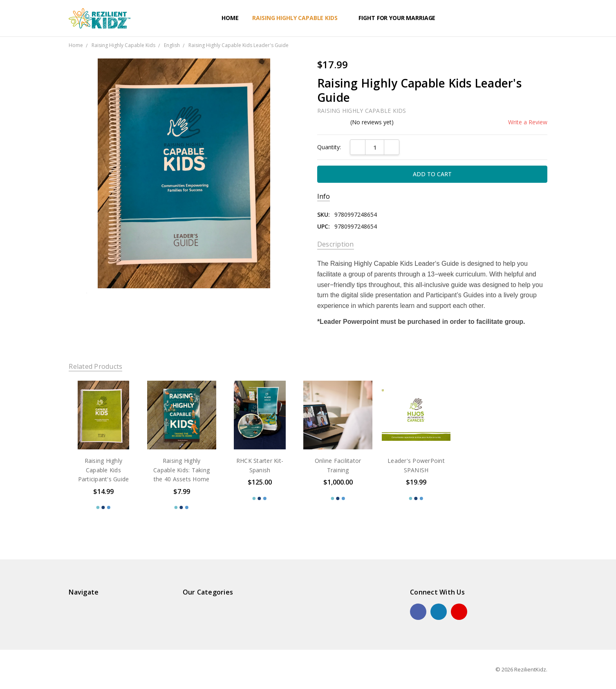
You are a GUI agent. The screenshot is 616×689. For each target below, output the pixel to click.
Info (324, 196)
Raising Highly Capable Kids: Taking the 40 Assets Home (181, 470)
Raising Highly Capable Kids (298, 18)
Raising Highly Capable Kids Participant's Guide (104, 470)
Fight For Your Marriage (401, 18)
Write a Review (528, 122)
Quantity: (329, 147)
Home (230, 18)
